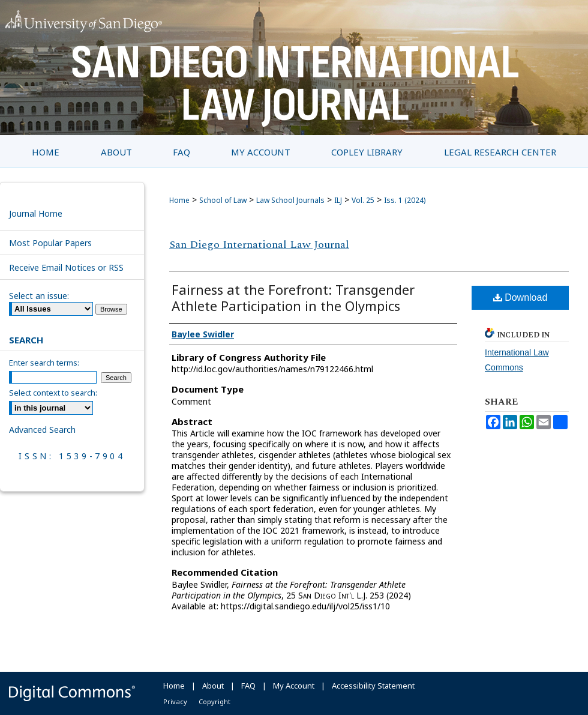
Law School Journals (290, 200)
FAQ (248, 686)
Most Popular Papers (50, 243)
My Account (294, 686)
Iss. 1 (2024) (405, 200)
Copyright (214, 701)
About (213, 686)
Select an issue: (39, 296)
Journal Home (36, 213)
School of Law (223, 200)
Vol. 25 (363, 200)
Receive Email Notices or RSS (66, 267)
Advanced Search (42, 430)
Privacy (175, 701)
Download (520, 297)
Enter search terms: (44, 363)
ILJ (338, 200)
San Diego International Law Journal (259, 245)
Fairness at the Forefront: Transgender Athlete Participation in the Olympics (293, 297)
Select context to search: (53, 393)
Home (179, 200)
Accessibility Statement (373, 686)
